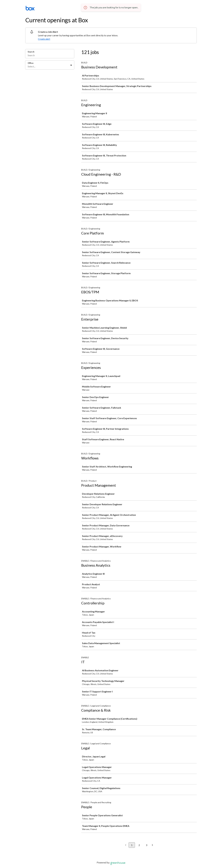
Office (31, 63)
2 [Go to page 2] (139, 845)
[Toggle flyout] (71, 65)
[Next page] (152, 845)
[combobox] (28, 66)
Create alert (44, 39)
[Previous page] (126, 845)
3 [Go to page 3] (146, 845)
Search (31, 52)
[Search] (50, 56)
